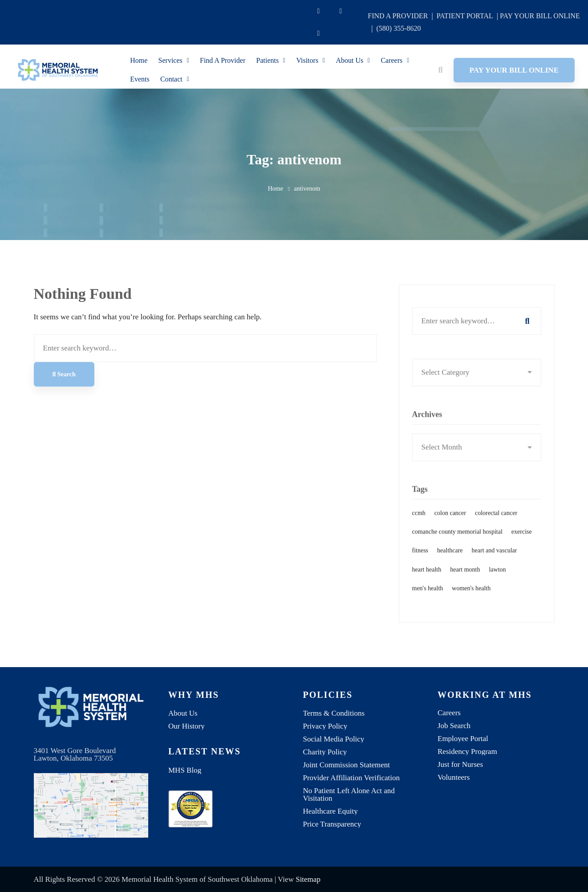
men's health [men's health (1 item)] (428, 600)
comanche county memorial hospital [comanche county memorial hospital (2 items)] (457, 543)
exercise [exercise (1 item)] (522, 543)
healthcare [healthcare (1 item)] (450, 562)
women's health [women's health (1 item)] (471, 600)
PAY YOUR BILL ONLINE (540, 16)
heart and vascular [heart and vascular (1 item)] (495, 562)
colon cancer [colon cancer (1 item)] (450, 524)
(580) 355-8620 (399, 28)
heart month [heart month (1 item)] (465, 580)
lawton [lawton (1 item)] (497, 580)
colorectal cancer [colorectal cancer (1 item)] (496, 524)
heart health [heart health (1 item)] (427, 580)
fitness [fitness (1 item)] (420, 562)
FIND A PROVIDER (398, 16)
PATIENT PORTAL (465, 16)
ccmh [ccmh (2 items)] (419, 524)
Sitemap (308, 879)
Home (276, 189)
